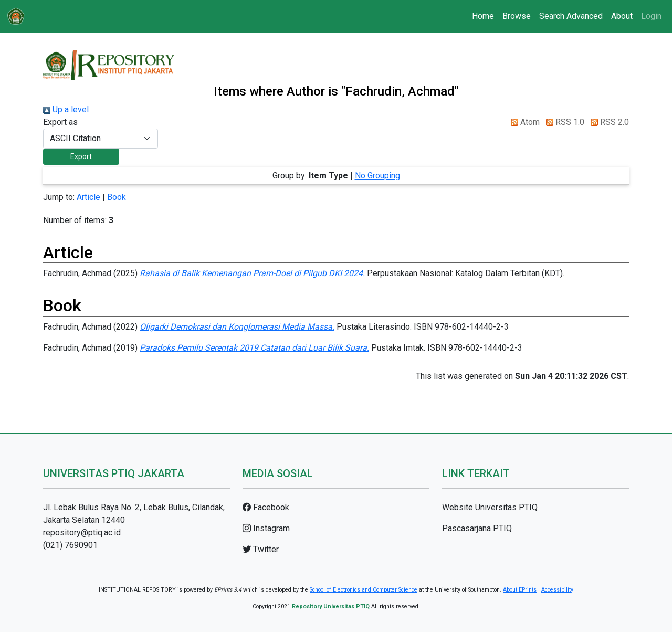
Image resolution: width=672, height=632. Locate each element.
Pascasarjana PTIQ (477, 528)
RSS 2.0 (608, 122)
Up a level (66, 109)
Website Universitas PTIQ (490, 507)
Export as (60, 122)
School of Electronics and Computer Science (364, 590)
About (622, 16)
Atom (523, 122)
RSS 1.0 (563, 122)
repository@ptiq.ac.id (82, 533)
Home (483, 16)
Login (651, 16)
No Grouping (377, 176)
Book (117, 197)
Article (88, 197)
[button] (81, 157)
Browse (517, 16)
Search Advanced (571, 16)
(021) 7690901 (70, 545)
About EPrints (520, 590)
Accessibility (557, 590)
